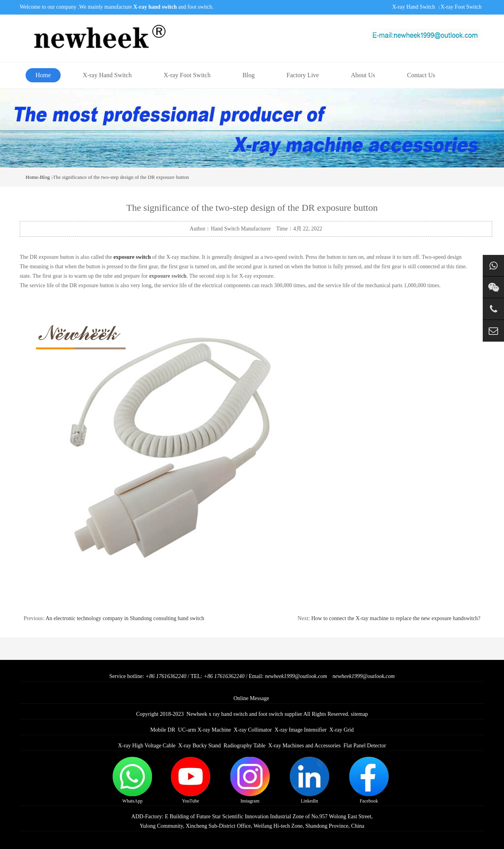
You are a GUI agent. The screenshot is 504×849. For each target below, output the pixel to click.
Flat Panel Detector (365, 746)
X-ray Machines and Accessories (304, 746)
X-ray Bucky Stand (200, 746)
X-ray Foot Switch (461, 7)
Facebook (369, 780)
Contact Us (421, 75)
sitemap (359, 714)
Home (43, 75)
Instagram (250, 780)
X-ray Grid (342, 730)
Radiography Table (245, 746)
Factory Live (303, 75)
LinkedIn (309, 780)
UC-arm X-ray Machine (205, 730)
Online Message (251, 698)
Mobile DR (163, 730)
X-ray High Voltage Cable (147, 746)
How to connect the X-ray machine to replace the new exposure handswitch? (396, 618)
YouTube (191, 780)
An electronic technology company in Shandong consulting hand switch (125, 618)
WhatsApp (132, 780)
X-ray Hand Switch (414, 7)
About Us (363, 75)
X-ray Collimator (253, 730)
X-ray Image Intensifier (300, 730)
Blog (249, 75)
